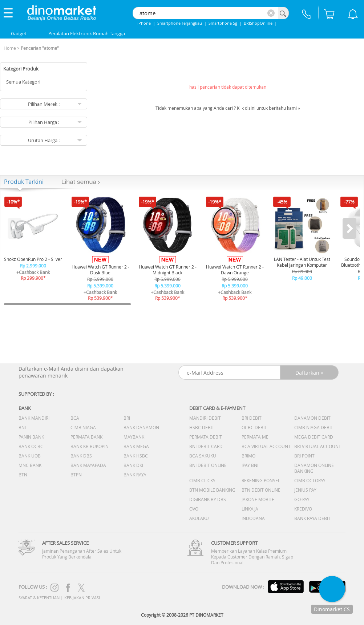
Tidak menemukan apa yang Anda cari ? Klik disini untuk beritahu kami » (228, 108)
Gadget (19, 33)
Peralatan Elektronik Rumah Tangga (87, 33)
